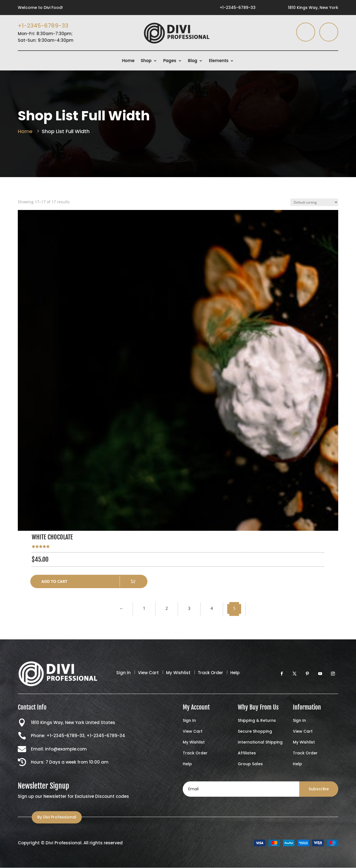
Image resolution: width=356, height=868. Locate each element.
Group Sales (250, 764)
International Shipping (260, 743)
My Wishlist (178, 673)
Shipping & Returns (257, 721)
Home (128, 61)
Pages (170, 61)
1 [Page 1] (144, 608)
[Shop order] (314, 202)
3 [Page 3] (189, 608)
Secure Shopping (255, 732)
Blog (193, 61)
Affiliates (247, 753)
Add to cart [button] (54, 581)
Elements (219, 61)
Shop (146, 61)
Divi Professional (64, 843)
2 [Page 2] (167, 608)
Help (235, 673)
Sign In (123, 673)
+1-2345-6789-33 (238, 8)
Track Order (210, 673)
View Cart (148, 673)
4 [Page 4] (212, 608)
